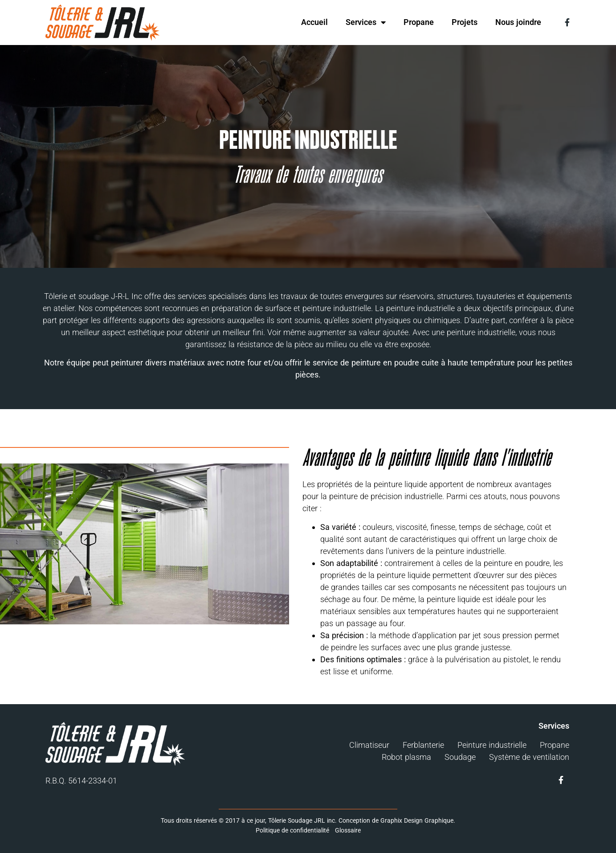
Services (366, 22)
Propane (419, 22)
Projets (465, 22)
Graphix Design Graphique (417, 820)
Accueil (314, 22)
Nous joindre (518, 22)
